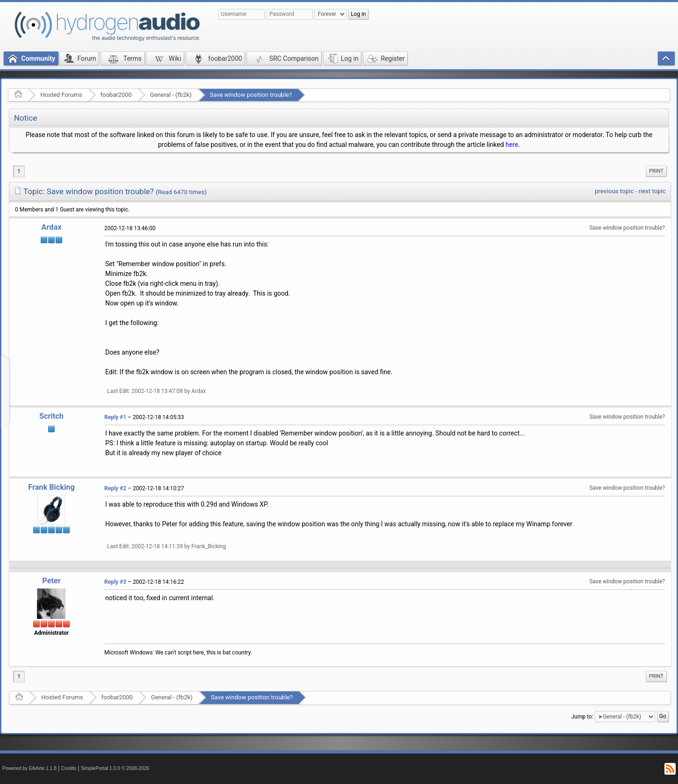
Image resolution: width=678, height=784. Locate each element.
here (512, 145)
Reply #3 (115, 582)
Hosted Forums (61, 95)
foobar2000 (116, 95)
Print (656, 171)
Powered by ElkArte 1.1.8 (29, 768)
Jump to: (582, 716)
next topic (652, 191)
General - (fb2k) (171, 95)
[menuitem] (656, 171)
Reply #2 (115, 488)
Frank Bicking (51, 487)
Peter (51, 581)
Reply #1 (115, 417)
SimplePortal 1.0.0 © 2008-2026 (115, 768)
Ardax (52, 227)
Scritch (51, 416)
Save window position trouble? (251, 95)
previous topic (614, 191)
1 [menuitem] (19, 171)
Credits (69, 768)
